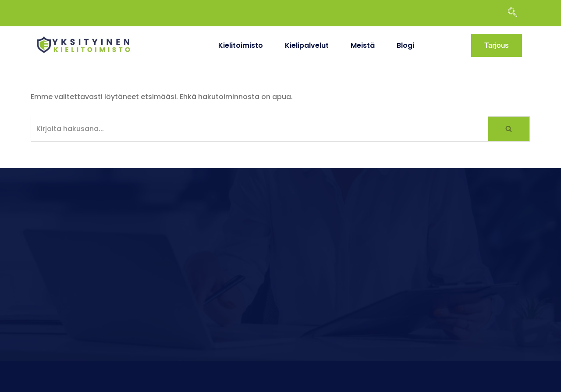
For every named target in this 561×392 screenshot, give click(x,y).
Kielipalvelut (307, 45)
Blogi (405, 45)
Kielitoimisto (241, 45)
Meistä (363, 45)
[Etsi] (259, 129)
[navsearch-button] (517, 13)
